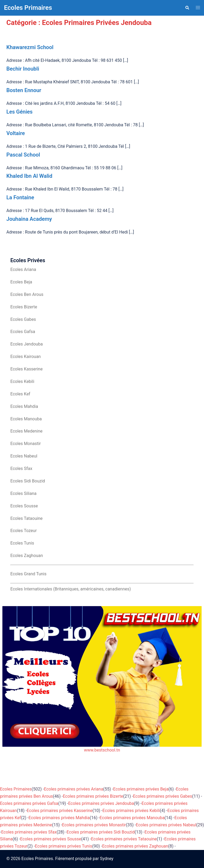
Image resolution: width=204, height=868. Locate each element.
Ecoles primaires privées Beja (141, 789)
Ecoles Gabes (23, 319)
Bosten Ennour (24, 90)
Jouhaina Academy (29, 219)
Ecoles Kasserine (26, 369)
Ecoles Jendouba (27, 344)
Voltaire (16, 133)
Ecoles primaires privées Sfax (29, 832)
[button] (187, 8)
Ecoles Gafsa (23, 332)
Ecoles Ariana (23, 269)
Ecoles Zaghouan (27, 556)
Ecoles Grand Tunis (28, 574)
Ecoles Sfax (21, 468)
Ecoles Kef (20, 394)
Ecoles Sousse (24, 506)
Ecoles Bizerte (24, 307)
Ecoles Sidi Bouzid (28, 481)
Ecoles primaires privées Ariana (74, 789)
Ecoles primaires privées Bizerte (93, 796)
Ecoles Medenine (26, 431)
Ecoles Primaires (28, 8)
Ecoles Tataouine (26, 518)
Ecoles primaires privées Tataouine (124, 839)
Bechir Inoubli (23, 69)
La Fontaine (20, 197)
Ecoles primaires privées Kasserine (60, 811)
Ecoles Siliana (23, 493)
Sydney (107, 859)
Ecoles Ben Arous (27, 294)
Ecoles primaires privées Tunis (64, 846)
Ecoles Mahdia (24, 406)
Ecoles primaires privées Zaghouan (135, 846)
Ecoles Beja (21, 282)
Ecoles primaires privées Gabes (163, 796)
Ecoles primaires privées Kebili (131, 811)
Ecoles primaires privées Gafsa (29, 803)
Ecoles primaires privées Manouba (132, 818)
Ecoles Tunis (22, 543)
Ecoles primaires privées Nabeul (166, 825)
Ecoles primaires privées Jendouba (101, 803)
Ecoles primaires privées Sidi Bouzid (101, 832)
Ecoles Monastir (25, 444)
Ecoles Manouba (26, 419)
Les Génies (20, 112)
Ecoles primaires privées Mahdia (59, 818)
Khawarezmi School (30, 47)
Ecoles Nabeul (24, 456)
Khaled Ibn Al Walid (29, 176)
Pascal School (23, 155)
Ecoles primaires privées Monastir (94, 825)
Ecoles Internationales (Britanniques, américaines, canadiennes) (71, 589)
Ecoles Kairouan (25, 357)
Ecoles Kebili (22, 381)
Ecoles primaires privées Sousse (51, 839)
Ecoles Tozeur (24, 531)
